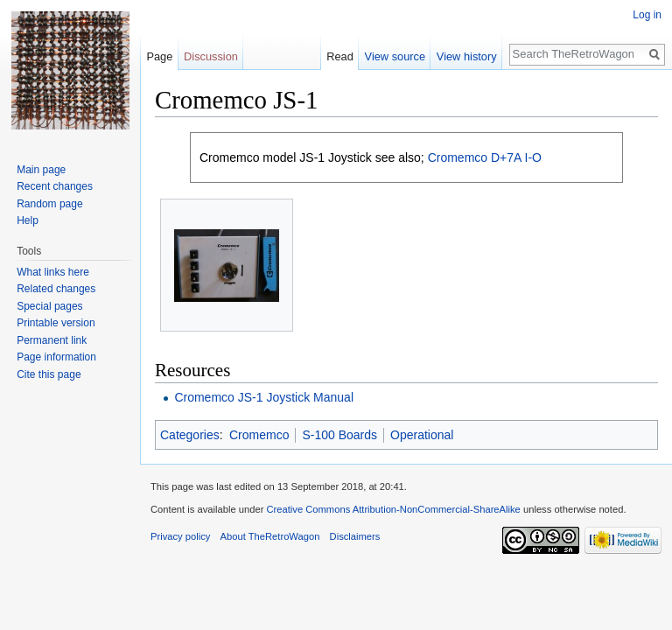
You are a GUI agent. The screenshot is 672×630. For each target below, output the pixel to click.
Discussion (211, 56)
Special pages (49, 306)
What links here (53, 272)
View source (395, 56)
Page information (56, 357)
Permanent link (52, 340)
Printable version (56, 323)
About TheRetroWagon (270, 536)
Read (340, 56)
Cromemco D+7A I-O (485, 157)
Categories (190, 435)
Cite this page (49, 374)
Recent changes (55, 186)
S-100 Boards (339, 435)
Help (28, 220)
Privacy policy (180, 536)
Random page (49, 204)
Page (159, 56)
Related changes (56, 289)
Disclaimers (355, 536)
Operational (422, 435)
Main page (41, 170)
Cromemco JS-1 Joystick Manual (264, 397)
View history (467, 56)
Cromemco (259, 435)
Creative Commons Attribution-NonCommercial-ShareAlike (393, 509)
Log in (647, 15)
